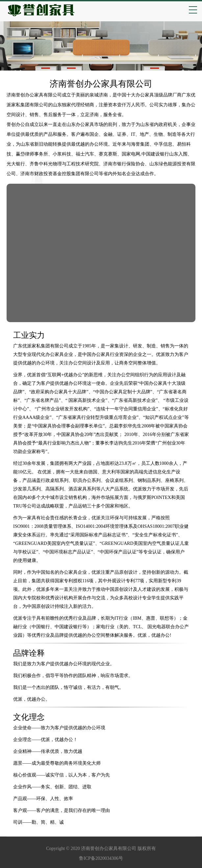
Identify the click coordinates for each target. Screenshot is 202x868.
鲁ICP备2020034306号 (101, 858)
